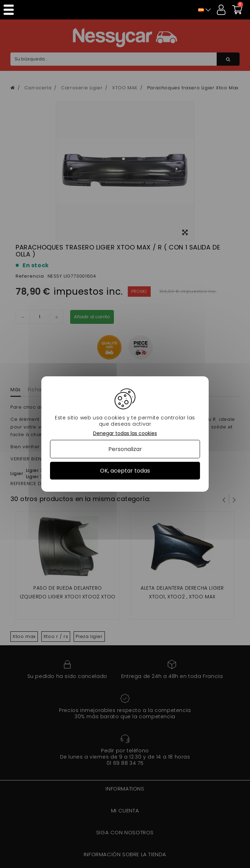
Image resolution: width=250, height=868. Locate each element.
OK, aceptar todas (125, 471)
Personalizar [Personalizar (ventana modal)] (125, 449)
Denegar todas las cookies (125, 433)
